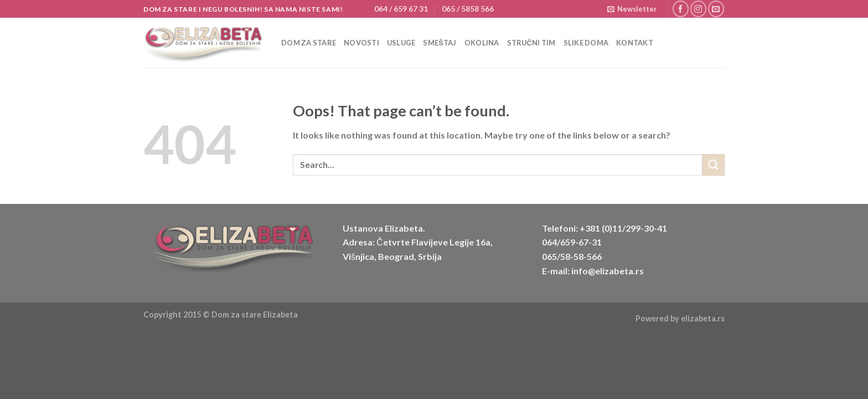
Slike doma (586, 43)
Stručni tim (531, 43)
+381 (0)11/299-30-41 (623, 228)
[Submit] (714, 165)
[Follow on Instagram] (698, 9)
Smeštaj (440, 43)
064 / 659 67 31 (401, 9)
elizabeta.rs (703, 318)
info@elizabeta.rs (608, 271)
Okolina (482, 43)
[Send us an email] (716, 9)
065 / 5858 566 (468, 9)
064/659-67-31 (572, 242)
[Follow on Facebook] (681, 9)
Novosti (361, 43)
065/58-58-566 (572, 256)
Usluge (401, 43)
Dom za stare (309, 43)
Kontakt (635, 43)
